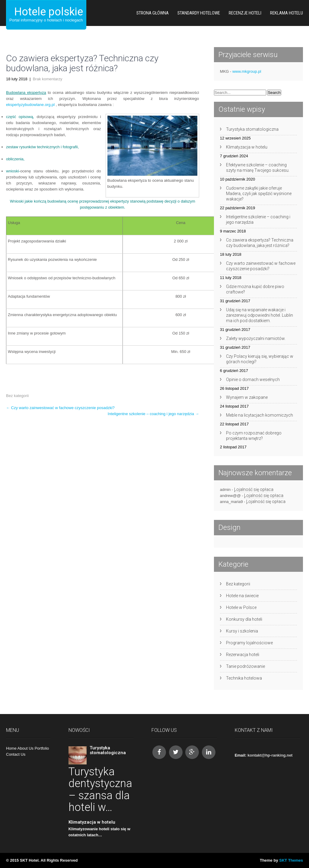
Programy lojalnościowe (249, 643)
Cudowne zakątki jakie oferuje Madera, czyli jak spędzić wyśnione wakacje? (259, 194)
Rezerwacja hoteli (243, 655)
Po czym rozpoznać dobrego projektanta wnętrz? (254, 436)
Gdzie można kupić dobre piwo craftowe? (255, 289)
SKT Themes (291, 860)
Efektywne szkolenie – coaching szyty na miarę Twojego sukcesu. (258, 168)
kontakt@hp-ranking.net (270, 755)
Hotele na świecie (242, 596)
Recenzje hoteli (245, 13)
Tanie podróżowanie (245, 666)
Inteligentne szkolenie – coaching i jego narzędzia (153, 414)
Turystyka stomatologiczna (252, 129)
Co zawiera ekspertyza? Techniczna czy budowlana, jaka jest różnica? (260, 243)
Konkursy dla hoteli (244, 619)
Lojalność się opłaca (254, 489)
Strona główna (153, 13)
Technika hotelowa (244, 678)
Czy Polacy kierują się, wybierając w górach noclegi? (260, 359)
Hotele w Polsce (241, 607)
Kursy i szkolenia (242, 631)
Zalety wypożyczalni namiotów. (256, 338)
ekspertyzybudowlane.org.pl (30, 105)
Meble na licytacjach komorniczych (260, 415)
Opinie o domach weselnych (253, 380)
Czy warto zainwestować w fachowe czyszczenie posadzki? (60, 408)
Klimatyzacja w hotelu (247, 147)
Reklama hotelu (287, 13)
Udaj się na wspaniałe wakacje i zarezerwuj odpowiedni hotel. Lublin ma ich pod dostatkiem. (260, 315)
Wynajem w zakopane (247, 397)
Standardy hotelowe (199, 13)
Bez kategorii (17, 396)
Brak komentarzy (48, 79)
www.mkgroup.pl (247, 71)
